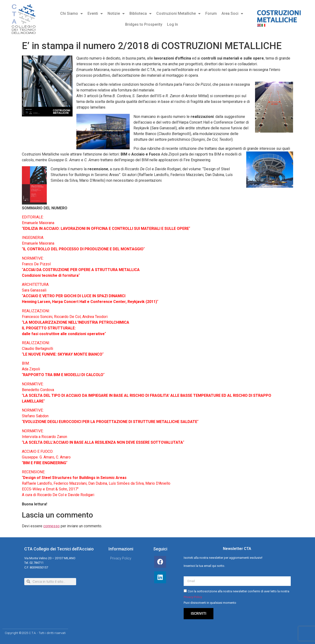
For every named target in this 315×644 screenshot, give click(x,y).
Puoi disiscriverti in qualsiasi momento (210, 603)
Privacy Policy (193, 597)
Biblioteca (140, 14)
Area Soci (232, 14)
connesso (52, 526)
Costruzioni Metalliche (178, 14)
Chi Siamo (71, 14)
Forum (211, 13)
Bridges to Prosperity (144, 24)
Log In (172, 24)
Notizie (116, 14)
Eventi (95, 14)
